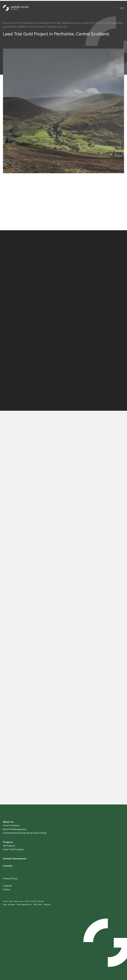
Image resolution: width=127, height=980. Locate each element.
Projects (8, 842)
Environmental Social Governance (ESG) (25, 833)
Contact (8, 866)
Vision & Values (11, 825)
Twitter (7, 890)
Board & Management (15, 829)
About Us (8, 822)
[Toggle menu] (122, 8)
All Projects (9, 846)
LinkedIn (7, 886)
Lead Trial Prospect (14, 849)
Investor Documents (15, 859)
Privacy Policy (10, 878)
